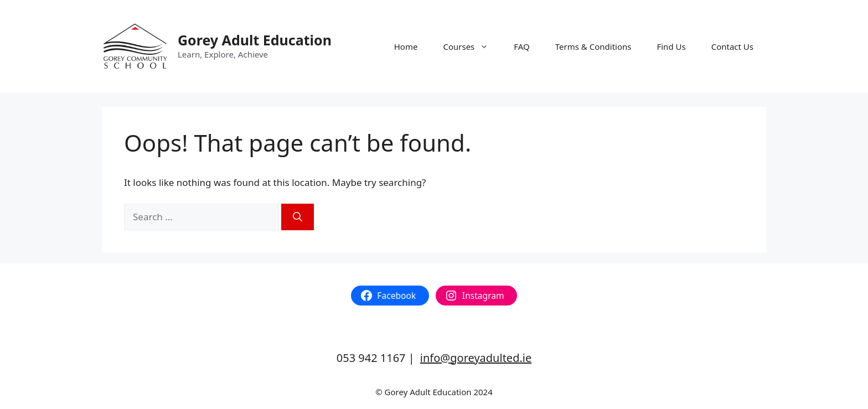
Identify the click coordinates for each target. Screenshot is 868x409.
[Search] (298, 217)
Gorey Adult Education (255, 40)
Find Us (671, 46)
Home (406, 46)
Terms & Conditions (593, 46)
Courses (472, 46)
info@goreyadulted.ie (476, 358)
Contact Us (732, 46)
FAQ (522, 46)
